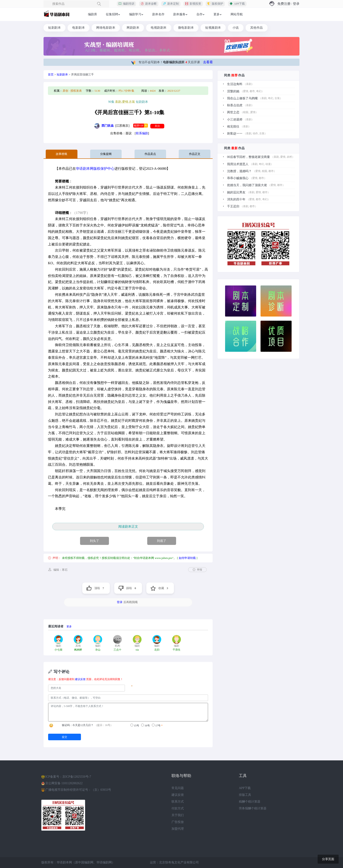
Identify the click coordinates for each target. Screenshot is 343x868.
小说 (236, 28)
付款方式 (178, 808)
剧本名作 (158, 14)
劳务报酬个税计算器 (253, 808)
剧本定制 (171, 4)
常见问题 (178, 788)
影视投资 (193, 4)
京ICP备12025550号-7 (77, 776)
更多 (69, 626)
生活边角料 (235, 84)
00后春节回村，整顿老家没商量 (248, 157)
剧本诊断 (149, 4)
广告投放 (178, 822)
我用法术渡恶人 (238, 164)
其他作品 (257, 28)
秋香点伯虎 (235, 105)
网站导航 (237, 14)
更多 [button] (217, 14)
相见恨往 (233, 126)
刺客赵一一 (235, 133)
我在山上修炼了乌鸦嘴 (242, 98)
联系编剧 (142, 133)
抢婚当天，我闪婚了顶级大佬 (247, 185)
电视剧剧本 (159, 28)
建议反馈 (80, 679)
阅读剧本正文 (128, 526)
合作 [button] (199, 14)
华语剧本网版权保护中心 (95, 169)
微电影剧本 (186, 28)
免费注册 (284, 4)
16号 (145, 725)
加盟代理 (178, 829)
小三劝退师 (235, 119)
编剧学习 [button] (135, 14)
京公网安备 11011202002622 (64, 783)
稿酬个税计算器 (250, 802)
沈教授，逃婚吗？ (239, 171)
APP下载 (237, 4)
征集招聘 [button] (112, 14)
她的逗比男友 (236, 192)
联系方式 (178, 802)
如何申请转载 (187, 558)
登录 (296, 4)
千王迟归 (233, 206)
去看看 (208, 62)
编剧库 (93, 14)
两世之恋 (233, 112)
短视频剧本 (213, 28)
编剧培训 (126, 4)
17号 (156, 725)
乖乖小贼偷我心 (238, 178)
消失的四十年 (236, 199)
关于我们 (178, 815)
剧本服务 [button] (179, 14)
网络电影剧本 (106, 28)
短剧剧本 (54, 28)
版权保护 (215, 4)
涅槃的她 (233, 91)
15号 (135, 725)
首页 (51, 74)
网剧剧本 (133, 28)
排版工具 (245, 795)
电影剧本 (79, 28)
